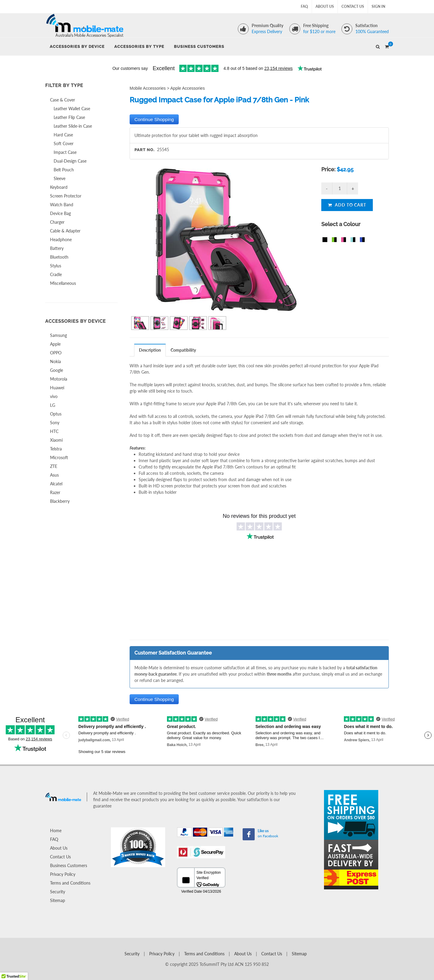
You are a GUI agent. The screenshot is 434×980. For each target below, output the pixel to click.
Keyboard (59, 187)
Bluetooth (59, 257)
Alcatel (56, 484)
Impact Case (65, 152)
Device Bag (60, 213)
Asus (54, 475)
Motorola (59, 379)
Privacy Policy (63, 874)
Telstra (56, 449)
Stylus (56, 266)
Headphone (61, 240)
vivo (54, 396)
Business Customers (69, 865)
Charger (57, 222)
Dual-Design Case (70, 161)
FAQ (304, 6)
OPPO (56, 353)
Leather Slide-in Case (73, 126)
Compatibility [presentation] (183, 350)
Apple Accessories (187, 88)
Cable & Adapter (65, 231)
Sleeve (60, 178)
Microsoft (59, 457)
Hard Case (63, 135)
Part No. (145, 150)
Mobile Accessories (148, 88)
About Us (325, 6)
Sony (55, 423)
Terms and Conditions (70, 883)
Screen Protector (66, 196)
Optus (56, 414)
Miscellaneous (63, 283)
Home (56, 831)
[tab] (150, 350)
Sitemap (58, 900)
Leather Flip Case (69, 117)
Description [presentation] (150, 350)
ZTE (54, 466)
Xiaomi (56, 440)
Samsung (58, 335)
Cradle (56, 274)
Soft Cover (64, 143)
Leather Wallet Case (72, 109)
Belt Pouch (64, 170)
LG (53, 405)
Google (57, 370)
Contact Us (353, 6)
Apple (55, 344)
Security (58, 892)
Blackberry (60, 501)
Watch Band (62, 205)
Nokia (55, 361)
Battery (57, 248)
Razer (55, 492)
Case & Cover (63, 100)
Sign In (378, 6)
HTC (54, 431)
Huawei (57, 388)
